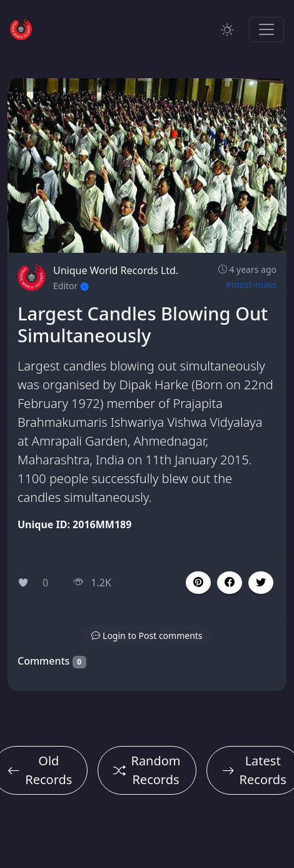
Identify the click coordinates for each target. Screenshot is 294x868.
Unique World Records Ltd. (116, 270)
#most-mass (251, 284)
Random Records (147, 770)
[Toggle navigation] (266, 29)
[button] (230, 583)
